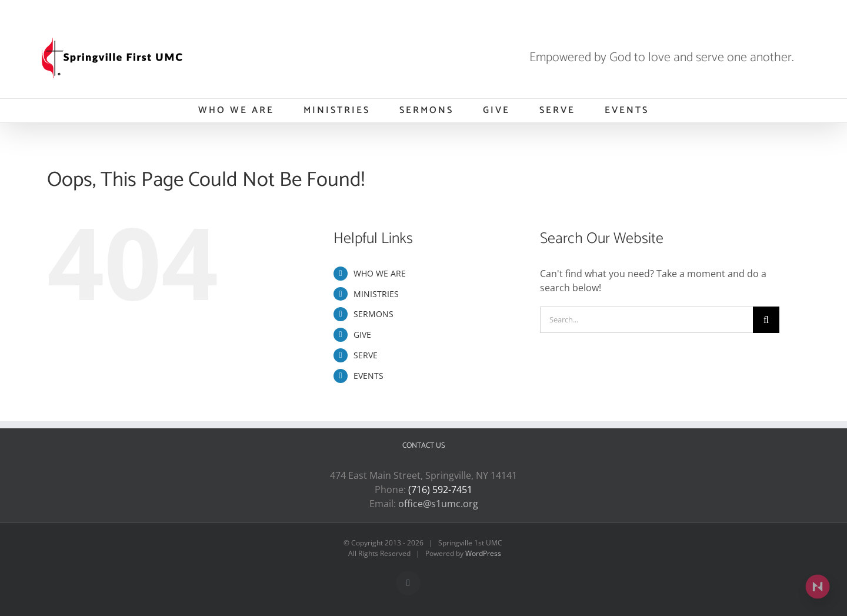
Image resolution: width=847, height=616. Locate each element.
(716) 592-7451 (440, 490)
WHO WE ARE (380, 273)
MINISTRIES (376, 294)
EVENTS (369, 376)
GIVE (362, 334)
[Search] (766, 320)
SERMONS (374, 314)
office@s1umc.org (438, 504)
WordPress (483, 553)
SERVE (366, 355)
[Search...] (646, 320)
